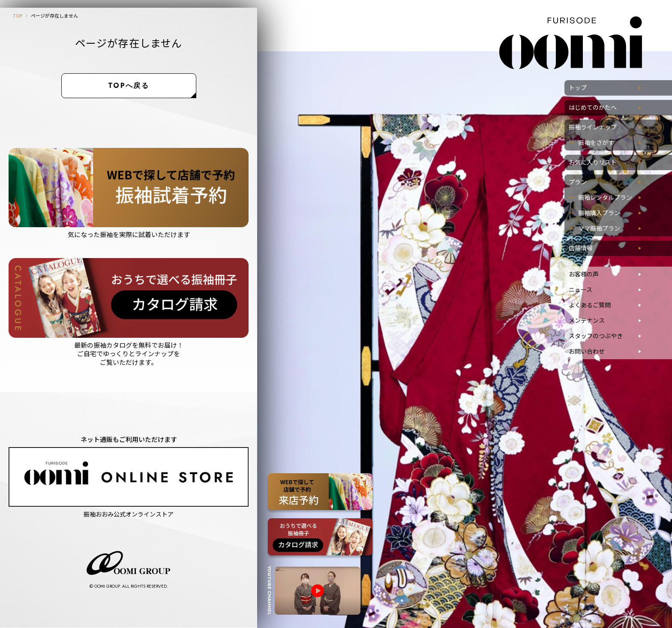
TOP (18, 15)
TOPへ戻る (129, 86)
